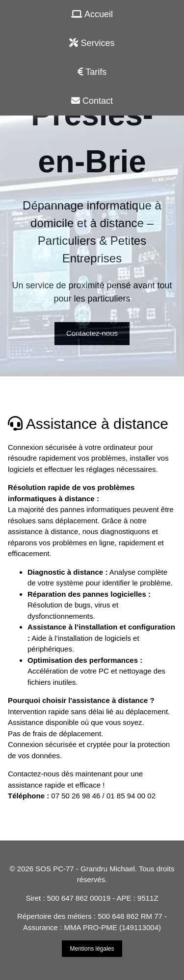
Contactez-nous (92, 333)
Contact (92, 101)
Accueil (92, 14)
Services (92, 43)
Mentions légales (92, 949)
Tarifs (92, 72)
